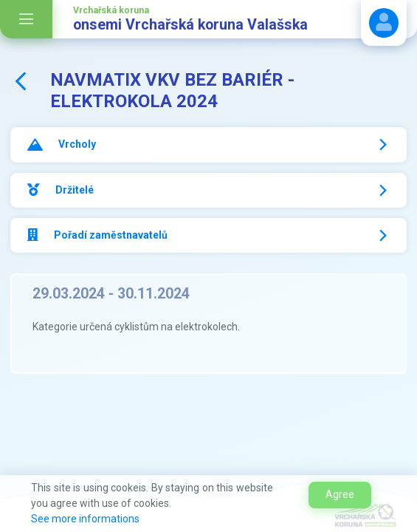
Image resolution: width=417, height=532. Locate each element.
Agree (340, 494)
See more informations (85, 519)
